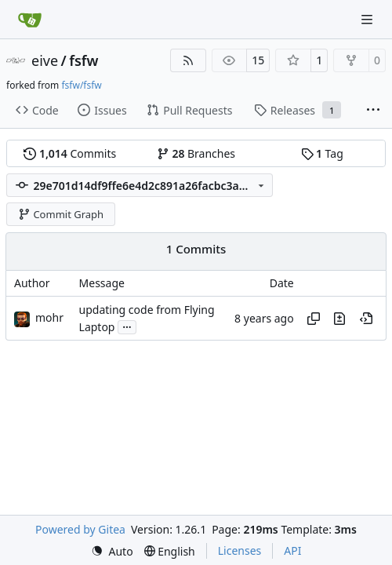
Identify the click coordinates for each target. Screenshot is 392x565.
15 (258, 60)
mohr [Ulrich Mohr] (49, 317)
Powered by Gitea (80, 529)
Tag (322, 153)
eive (45, 60)
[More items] (373, 111)
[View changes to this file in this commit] (339, 319)
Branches (196, 153)
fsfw (83, 60)
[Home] (30, 20)
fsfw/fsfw (81, 85)
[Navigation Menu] (368, 19)
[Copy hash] (314, 319)
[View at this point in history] (366, 319)
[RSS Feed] (188, 60)
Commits (70, 153)
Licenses (240, 550)
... (127, 326)
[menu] (112, 551)
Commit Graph (61, 214)
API (292, 550)
